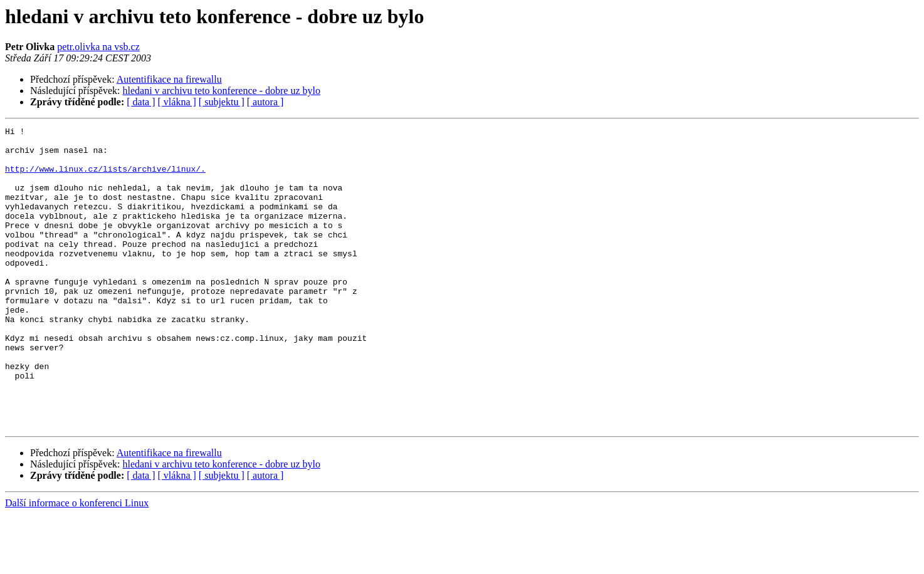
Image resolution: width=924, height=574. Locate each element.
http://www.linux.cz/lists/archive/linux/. (105, 178)
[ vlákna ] (177, 102)
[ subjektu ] (222, 102)
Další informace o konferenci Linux (77, 563)
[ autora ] (265, 102)
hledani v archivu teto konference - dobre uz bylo (222, 91)
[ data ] (141, 102)
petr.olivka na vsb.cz (98, 47)
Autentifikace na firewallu (169, 79)
